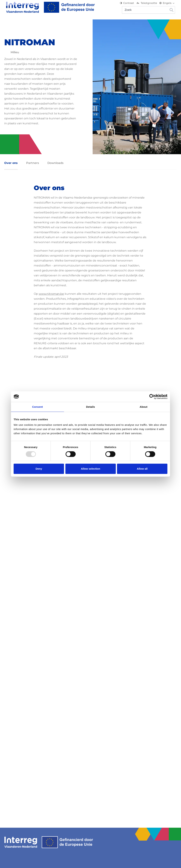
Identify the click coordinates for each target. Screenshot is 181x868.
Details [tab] (90, 407)
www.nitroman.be (51, 294)
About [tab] (144, 407)
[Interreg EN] (49, 10)
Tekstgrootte (148, 5)
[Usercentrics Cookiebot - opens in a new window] (152, 397)
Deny (39, 469)
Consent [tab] (38, 407)
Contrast (129, 5)
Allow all (142, 469)
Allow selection (90, 469)
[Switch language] (169, 5)
